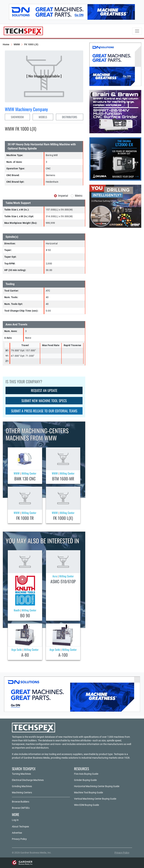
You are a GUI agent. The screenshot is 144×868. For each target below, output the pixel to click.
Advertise (17, 833)
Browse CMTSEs (21, 808)
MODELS (43, 117)
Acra (55, 576)
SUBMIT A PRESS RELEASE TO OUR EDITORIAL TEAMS (44, 411)
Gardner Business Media (37, 758)
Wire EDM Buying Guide (87, 805)
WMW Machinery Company (26, 109)
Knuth (17, 610)
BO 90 (25, 615)
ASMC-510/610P (63, 581)
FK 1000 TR (25, 518)
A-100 (63, 655)
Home (6, 44)
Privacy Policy (19, 839)
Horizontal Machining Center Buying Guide (97, 786)
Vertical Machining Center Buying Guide (95, 799)
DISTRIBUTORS (70, 117)
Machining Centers (22, 792)
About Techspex (20, 827)
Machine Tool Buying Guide (88, 792)
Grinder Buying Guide (85, 780)
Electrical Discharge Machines (28, 780)
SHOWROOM (17, 117)
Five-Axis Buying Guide (86, 774)
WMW (17, 44)
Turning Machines (21, 774)
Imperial (63, 196)
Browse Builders (21, 802)
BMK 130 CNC (25, 478)
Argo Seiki (17, 650)
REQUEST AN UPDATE (44, 390)
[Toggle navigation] (137, 31)
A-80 (25, 655)
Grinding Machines (22, 786)
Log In (15, 820)
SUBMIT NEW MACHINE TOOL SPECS (44, 401)
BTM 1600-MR (63, 478)
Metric (79, 196)
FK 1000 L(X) (63, 518)
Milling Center (29, 473)
